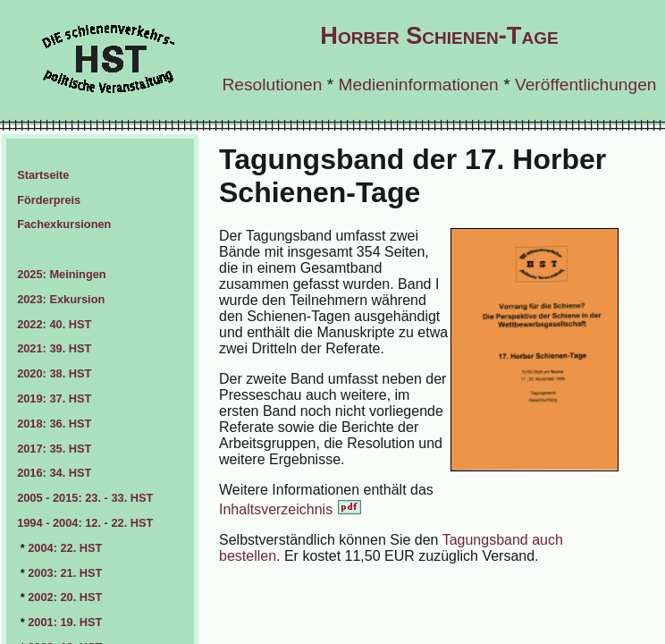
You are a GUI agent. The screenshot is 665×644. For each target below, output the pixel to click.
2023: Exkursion (61, 299)
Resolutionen (272, 85)
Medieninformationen (419, 85)
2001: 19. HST (65, 622)
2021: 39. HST (54, 348)
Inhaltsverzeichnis (290, 509)
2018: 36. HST (54, 424)
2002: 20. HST (65, 597)
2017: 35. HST (54, 449)
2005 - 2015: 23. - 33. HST (85, 498)
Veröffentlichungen (586, 85)
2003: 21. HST (65, 573)
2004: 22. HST (65, 548)
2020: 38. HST (54, 373)
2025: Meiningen (62, 274)
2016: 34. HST (54, 473)
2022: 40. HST (54, 324)
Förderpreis (49, 200)
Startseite (43, 175)
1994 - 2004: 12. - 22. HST (85, 523)
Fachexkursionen (64, 224)
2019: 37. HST (54, 398)
